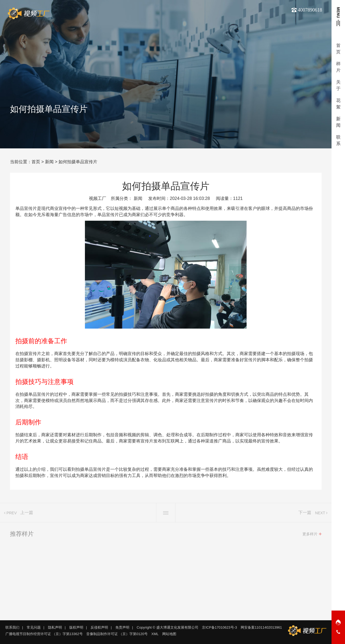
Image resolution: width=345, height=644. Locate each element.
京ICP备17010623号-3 (219, 627)
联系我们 (12, 627)
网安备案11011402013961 (261, 627)
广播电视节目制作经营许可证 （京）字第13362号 (44, 634)
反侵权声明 (99, 627)
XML (155, 634)
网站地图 (169, 634)
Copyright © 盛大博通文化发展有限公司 (167, 627)
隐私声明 (55, 627)
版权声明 (76, 627)
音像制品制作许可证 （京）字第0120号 (117, 634)
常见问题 (34, 627)
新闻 (49, 162)
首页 (36, 162)
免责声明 (122, 627)
